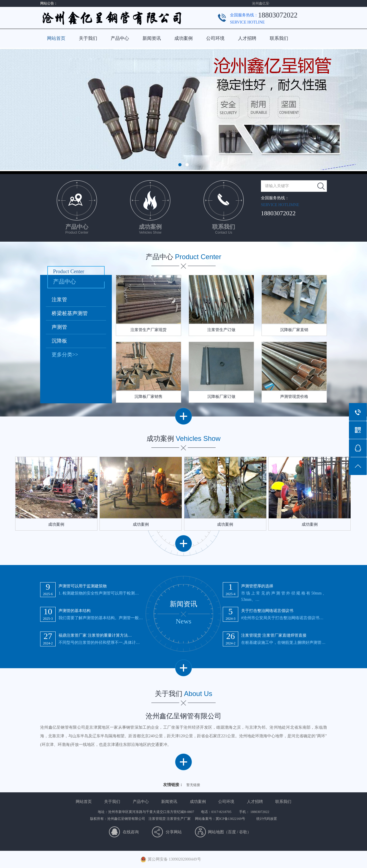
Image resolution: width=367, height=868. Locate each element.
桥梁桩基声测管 (70, 313)
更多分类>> (65, 355)
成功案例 (183, 38)
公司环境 (215, 38)
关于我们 (88, 38)
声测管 (59, 327)
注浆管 (59, 300)
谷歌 (243, 832)
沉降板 (59, 341)
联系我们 (279, 38)
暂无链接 (193, 785)
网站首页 (56, 38)
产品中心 (120, 38)
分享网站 (174, 832)
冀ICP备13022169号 (230, 819)
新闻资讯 (152, 38)
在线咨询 (131, 832)
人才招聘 (247, 38)
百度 (232, 832)
